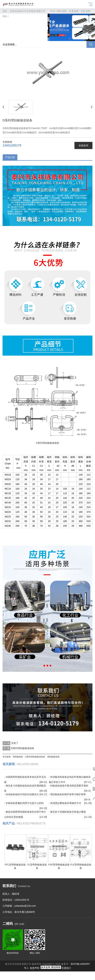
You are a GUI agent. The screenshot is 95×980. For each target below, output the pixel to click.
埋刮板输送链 (53, 757)
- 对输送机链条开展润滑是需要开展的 (69, 786)
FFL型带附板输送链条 (15, 865)
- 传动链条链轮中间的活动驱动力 (21, 794)
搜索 (91, 44)
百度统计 (66, 968)
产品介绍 (10, 157)
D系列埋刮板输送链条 (35, 757)
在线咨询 (83, 145)
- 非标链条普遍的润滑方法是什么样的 (24, 803)
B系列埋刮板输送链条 (23, 748)
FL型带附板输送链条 (37, 865)
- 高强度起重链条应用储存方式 (65, 803)
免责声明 (34, 968)
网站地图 (62, 11)
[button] (70, 39)
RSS (53, 11)
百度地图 (74, 11)
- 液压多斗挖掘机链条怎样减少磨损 (67, 812)
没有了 (15, 743)
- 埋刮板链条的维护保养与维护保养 (67, 794)
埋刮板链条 (18, 757)
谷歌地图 (85, 11)
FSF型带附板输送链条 (59, 865)
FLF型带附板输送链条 (81, 865)
